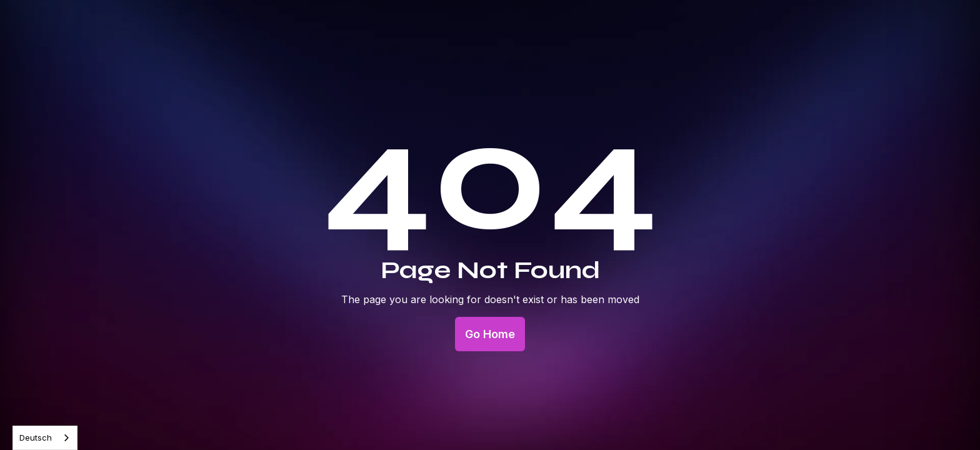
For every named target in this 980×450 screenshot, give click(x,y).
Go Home (490, 334)
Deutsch (36, 437)
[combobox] (45, 438)
